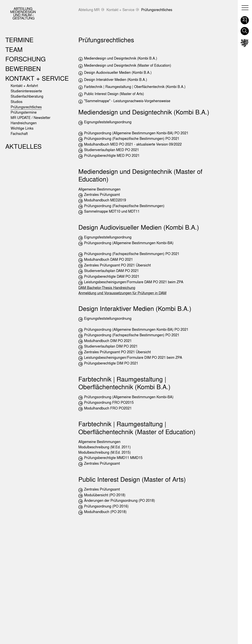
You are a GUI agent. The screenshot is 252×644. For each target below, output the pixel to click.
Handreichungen (24, 123)
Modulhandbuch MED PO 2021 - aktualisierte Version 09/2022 (133, 144)
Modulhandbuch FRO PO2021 (108, 408)
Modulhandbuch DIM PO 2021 (108, 341)
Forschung (25, 59)
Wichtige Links (22, 128)
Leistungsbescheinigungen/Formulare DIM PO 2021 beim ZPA (133, 358)
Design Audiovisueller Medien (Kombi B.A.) (118, 72)
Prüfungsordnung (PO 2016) (106, 506)
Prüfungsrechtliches (157, 10)
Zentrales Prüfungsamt (102, 195)
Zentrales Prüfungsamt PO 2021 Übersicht (117, 265)
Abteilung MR (89, 10)
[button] (245, 19)
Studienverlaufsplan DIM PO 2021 (111, 346)
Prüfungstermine (24, 112)
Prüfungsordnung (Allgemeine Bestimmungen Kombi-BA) (129, 243)
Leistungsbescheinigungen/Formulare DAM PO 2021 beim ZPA (134, 282)
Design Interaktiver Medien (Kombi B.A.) (116, 80)
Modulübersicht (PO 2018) (105, 495)
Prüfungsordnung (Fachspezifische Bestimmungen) (124, 206)
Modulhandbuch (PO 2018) (105, 512)
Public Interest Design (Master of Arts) (114, 94)
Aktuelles (23, 146)
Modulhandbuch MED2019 (105, 200)
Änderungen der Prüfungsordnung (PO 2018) (120, 501)
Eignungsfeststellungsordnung (108, 122)
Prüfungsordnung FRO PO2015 (109, 402)
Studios (17, 102)
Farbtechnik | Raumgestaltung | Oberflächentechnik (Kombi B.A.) (135, 87)
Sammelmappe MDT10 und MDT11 (112, 211)
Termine (19, 40)
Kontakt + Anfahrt (24, 86)
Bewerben (23, 69)
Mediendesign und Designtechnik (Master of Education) (128, 65)
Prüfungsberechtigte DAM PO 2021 (112, 276)
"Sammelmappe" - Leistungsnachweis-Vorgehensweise (127, 101)
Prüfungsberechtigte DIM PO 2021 (111, 363)
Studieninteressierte (26, 91)
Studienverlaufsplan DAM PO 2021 (111, 271)
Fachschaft (19, 134)
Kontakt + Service (120, 10)
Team (14, 49)
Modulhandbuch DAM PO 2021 (108, 259)
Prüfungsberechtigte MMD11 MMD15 (113, 458)
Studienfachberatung (27, 96)
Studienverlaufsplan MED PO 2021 (112, 150)
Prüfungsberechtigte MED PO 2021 (112, 156)
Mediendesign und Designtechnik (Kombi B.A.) (121, 58)
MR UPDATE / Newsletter (31, 118)
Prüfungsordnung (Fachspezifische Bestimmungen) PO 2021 (132, 139)
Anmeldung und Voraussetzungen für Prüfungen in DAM (122, 293)
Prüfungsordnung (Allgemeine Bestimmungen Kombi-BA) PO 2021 (136, 133)
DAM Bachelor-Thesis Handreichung (107, 288)
